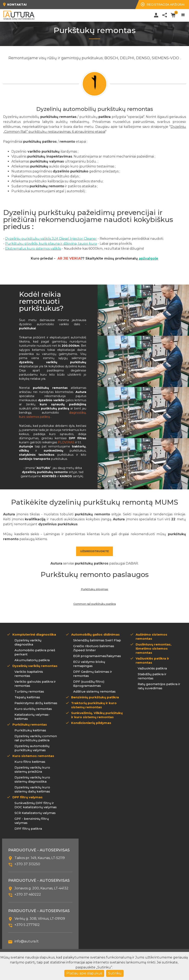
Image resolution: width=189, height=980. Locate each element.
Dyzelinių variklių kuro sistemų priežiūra (32, 769)
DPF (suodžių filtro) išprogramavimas (89, 684)
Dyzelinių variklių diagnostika (28, 642)
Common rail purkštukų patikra (95, 604)
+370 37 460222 (28, 894)
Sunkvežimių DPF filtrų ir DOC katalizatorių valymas (36, 805)
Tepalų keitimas (27, 697)
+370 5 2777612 (27, 925)
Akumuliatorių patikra (32, 660)
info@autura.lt (27, 941)
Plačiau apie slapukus (84, 973)
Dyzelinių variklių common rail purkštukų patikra (36, 738)
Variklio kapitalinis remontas (29, 674)
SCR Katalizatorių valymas (35, 813)
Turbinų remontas (29, 691)
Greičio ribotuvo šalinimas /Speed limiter (94, 648)
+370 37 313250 (27, 864)
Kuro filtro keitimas (30, 762)
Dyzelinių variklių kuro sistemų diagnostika (32, 779)
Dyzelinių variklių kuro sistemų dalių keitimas (32, 789)
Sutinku (115, 973)
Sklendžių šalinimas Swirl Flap (97, 640)
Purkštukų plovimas (94, 589)
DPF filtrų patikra (28, 829)
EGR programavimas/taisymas (97, 656)
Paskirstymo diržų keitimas (36, 703)
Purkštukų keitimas (30, 730)
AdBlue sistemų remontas (94, 691)
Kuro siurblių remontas (33, 709)
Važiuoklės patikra (152, 668)
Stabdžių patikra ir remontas (152, 676)
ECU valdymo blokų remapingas (89, 664)
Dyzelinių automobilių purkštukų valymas (32, 748)
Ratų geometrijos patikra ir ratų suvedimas (159, 686)
